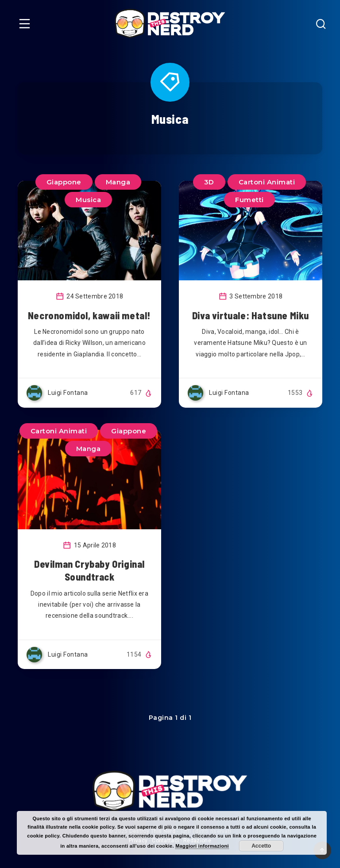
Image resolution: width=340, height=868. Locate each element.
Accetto (261, 846)
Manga (118, 182)
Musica (88, 200)
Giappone (64, 182)
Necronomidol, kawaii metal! (89, 315)
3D (209, 182)
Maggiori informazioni (202, 846)
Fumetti (249, 200)
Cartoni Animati (267, 182)
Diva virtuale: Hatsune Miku (251, 315)
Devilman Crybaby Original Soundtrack (89, 570)
